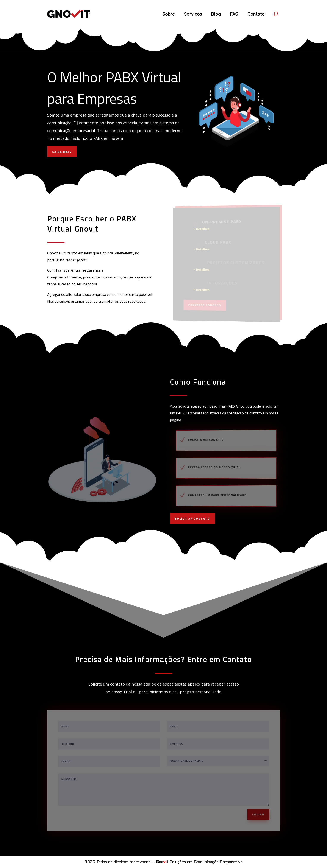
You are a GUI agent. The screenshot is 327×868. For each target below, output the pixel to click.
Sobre (169, 14)
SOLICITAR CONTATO (192, 518)
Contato (256, 14)
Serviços (193, 14)
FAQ (234, 14)
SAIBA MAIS (62, 152)
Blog (216, 14)
